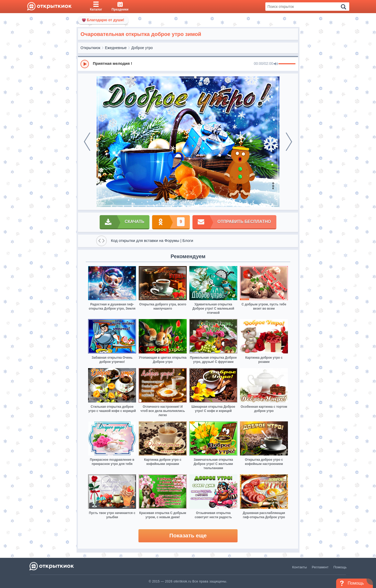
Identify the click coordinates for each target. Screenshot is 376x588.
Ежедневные (116, 48)
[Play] (85, 64)
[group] (188, 64)
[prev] (87, 142)
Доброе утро (142, 48)
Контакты (299, 567)
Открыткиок (90, 48)
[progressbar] (287, 64)
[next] (289, 142)
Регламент (320, 567)
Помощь (340, 567)
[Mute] (276, 64)
